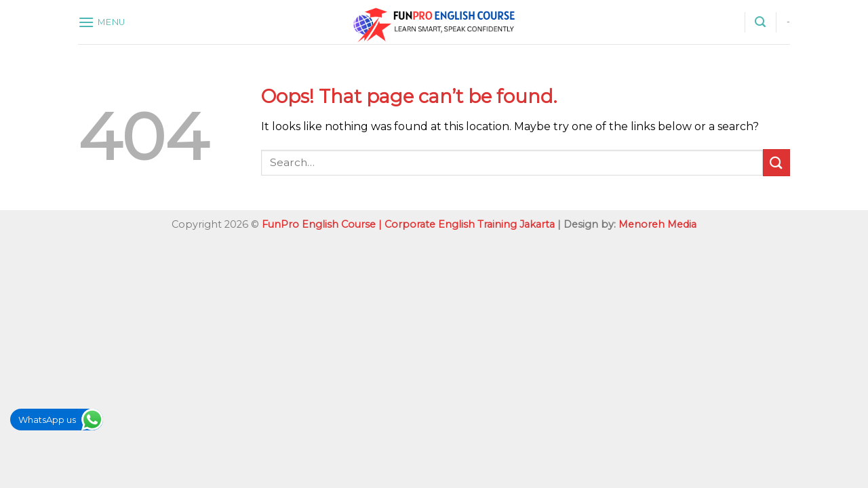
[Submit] (776, 162)
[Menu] (102, 22)
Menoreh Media (657, 224)
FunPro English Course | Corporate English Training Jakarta (408, 224)
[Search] (760, 22)
